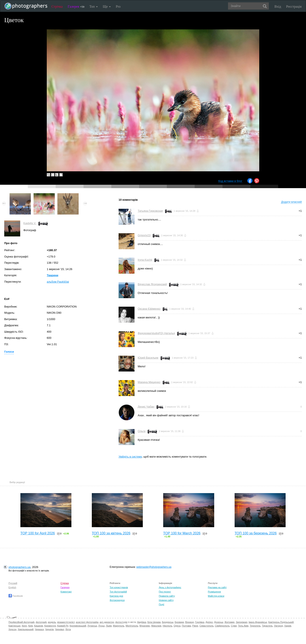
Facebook (16, 596)
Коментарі (66, 592)
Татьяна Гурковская (150, 211)
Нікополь (167, 626)
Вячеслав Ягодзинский (152, 284)
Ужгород (278, 626)
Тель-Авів (243, 626)
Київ (30, 626)
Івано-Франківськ (258, 622)
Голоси (9, 352)
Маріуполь (119, 626)
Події (161, 604)
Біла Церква (154, 622)
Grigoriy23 (144, 235)
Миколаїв (156, 626)
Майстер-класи (216, 596)
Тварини (52, 275)
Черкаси (39, 629)
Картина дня (116, 596)
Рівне (195, 626)
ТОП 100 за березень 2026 (256, 533)
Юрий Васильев (148, 358)
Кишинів (38, 626)
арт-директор (107, 622)
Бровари (179, 622)
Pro (118, 6)
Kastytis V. (30, 223)
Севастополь (207, 626)
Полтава (186, 626)
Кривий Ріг (63, 626)
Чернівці (60, 629)
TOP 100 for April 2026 (38, 533)
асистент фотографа (87, 622)
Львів (109, 626)
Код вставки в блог (230, 181)
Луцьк (102, 626)
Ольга (142, 431)
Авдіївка (142, 622)
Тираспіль (267, 626)
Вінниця (190, 622)
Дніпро (209, 622)
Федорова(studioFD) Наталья (156, 333)
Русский (13, 583)
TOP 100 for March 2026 (182, 533)
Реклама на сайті (217, 587)
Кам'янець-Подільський (281, 622)
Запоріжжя (242, 622)
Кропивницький (78, 626)
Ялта (68, 629)
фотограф (41, 622)
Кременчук (50, 626)
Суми (234, 626)
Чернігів (49, 629)
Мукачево (145, 626)
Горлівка (200, 622)
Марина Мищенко (149, 382)
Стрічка (57, 6)
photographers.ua (19, 567)
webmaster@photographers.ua (154, 567)
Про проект (165, 592)
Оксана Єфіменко (149, 309)
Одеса (177, 626)
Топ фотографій (118, 592)
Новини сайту (166, 600)
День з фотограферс (170, 587)
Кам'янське (15, 626)
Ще (107, 6)
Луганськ (92, 626)
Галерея (76, 6)
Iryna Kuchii (145, 260)
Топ (94, 6)
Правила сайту (167, 596)
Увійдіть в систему (130, 457)
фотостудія (121, 622)
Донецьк (219, 622)
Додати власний (291, 202)
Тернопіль (255, 626)
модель (52, 622)
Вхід (278, 6)
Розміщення (214, 592)
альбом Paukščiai (58, 282)
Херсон (12, 629)
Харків (288, 626)
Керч (24, 626)
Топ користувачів (119, 587)
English (12, 587)
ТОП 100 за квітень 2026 (111, 533)
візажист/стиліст (66, 622)
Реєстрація (294, 6)
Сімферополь (222, 626)
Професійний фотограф (21, 622)
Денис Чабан (146, 407)
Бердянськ (168, 622)
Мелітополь (132, 626)
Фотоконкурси (117, 600)
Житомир (229, 622)
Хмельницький (26, 629)
